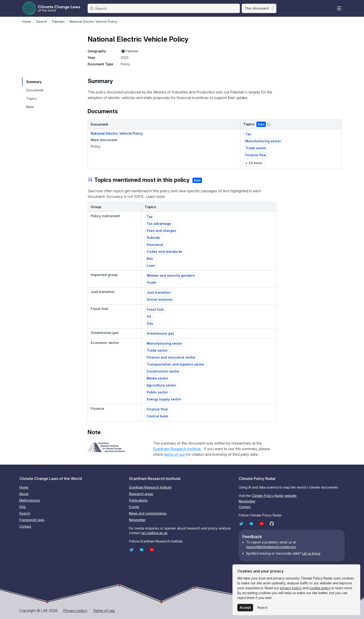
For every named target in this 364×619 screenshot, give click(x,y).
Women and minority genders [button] (171, 275)
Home (24, 487)
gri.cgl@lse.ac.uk (154, 533)
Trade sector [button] (256, 148)
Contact (25, 526)
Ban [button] (150, 258)
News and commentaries (148, 513)
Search (25, 513)
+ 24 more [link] (254, 163)
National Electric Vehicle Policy (117, 133)
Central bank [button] (157, 416)
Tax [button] (248, 134)
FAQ (22, 507)
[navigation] (35, 82)
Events (134, 507)
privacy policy (291, 588)
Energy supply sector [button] (164, 399)
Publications (138, 500)
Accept (245, 607)
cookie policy (320, 588)
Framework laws (32, 520)
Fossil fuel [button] (155, 309)
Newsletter (137, 520)
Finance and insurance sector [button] (171, 357)
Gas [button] (150, 323)
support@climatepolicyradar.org (271, 547)
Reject (262, 607)
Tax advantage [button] (159, 224)
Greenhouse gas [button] (160, 333)
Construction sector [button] (163, 371)
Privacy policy (75, 611)
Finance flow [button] (256, 155)
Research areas (141, 494)
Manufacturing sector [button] (263, 141)
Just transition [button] (159, 292)
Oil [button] (149, 316)
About (24, 494)
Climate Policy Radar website (274, 496)
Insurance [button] (155, 245)
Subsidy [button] (153, 238)
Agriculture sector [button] (161, 385)
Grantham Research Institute (177, 449)
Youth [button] (151, 282)
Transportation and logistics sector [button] (176, 364)
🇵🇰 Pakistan (129, 51)
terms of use (175, 454)
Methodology (30, 500)
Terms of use (104, 611)
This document (259, 8)
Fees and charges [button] (161, 231)
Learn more (155, 196)
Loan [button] (151, 265)
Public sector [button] (157, 392)
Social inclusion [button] (160, 299)
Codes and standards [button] (164, 251)
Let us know (311, 553)
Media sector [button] (157, 378)
